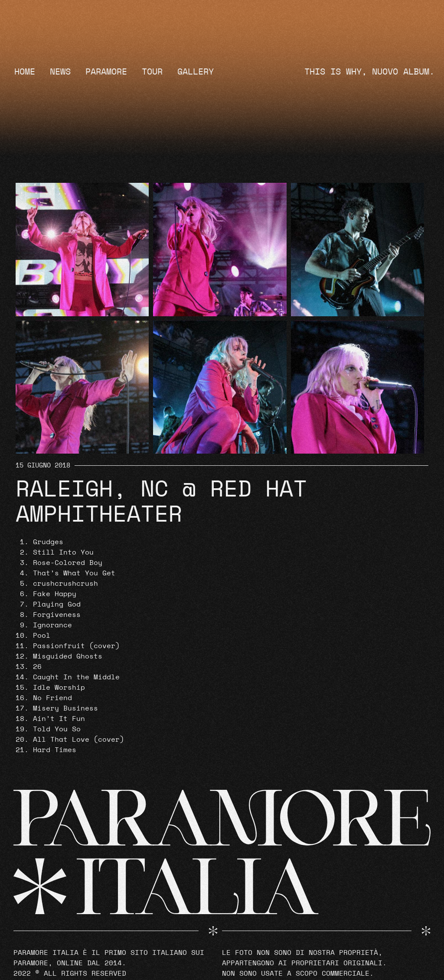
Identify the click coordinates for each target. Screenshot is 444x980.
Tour (152, 72)
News (60, 72)
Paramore (106, 72)
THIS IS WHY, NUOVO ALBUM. (369, 72)
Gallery (196, 72)
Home (25, 72)
